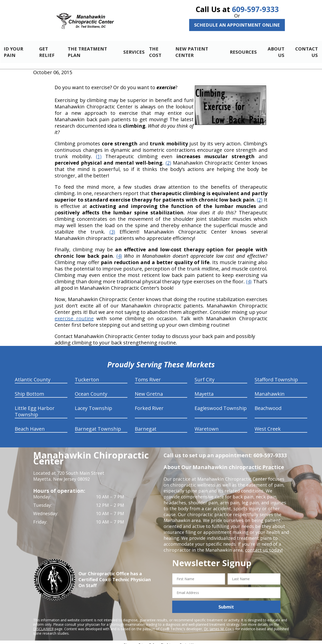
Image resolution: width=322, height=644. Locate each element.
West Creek (268, 425)
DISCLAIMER (43, 625)
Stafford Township (276, 375)
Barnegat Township (98, 425)
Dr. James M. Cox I (219, 625)
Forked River (149, 404)
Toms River (148, 375)
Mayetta (204, 390)
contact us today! (263, 546)
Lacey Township (93, 404)
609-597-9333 (255, 9)
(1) (99, 152)
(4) (119, 252)
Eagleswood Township (221, 404)
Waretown (207, 425)
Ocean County (91, 390)
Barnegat (146, 425)
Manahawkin (270, 390)
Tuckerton (87, 375)
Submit (226, 603)
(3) (112, 228)
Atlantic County (33, 375)
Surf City (205, 375)
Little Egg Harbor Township (35, 407)
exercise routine (74, 314)
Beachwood (268, 404)
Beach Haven (30, 425)
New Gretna (149, 390)
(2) (168, 159)
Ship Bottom (29, 390)
